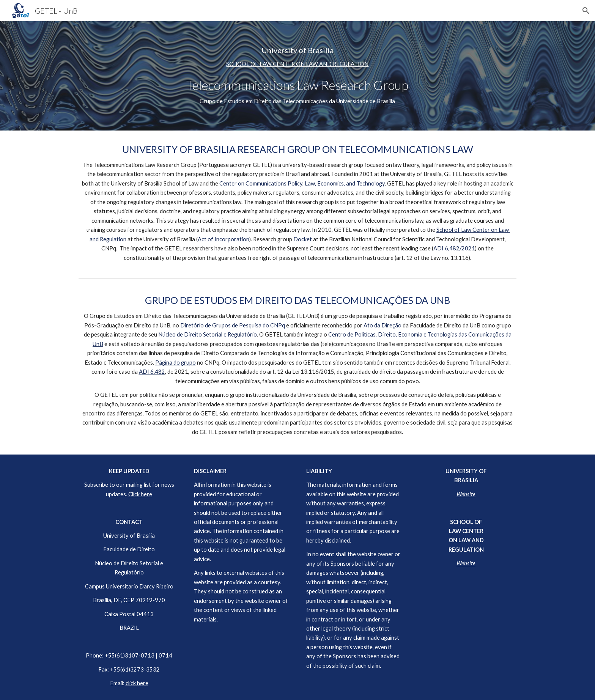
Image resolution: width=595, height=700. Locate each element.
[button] (586, 11)
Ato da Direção (382, 325)
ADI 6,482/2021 (454, 248)
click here (137, 683)
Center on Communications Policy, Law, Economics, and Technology (302, 183)
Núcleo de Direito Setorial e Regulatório (208, 334)
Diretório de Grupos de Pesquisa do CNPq (233, 325)
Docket (303, 239)
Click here (140, 494)
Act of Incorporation (224, 239)
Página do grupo (176, 363)
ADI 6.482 (152, 372)
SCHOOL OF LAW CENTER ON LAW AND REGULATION (297, 64)
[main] (297, 76)
